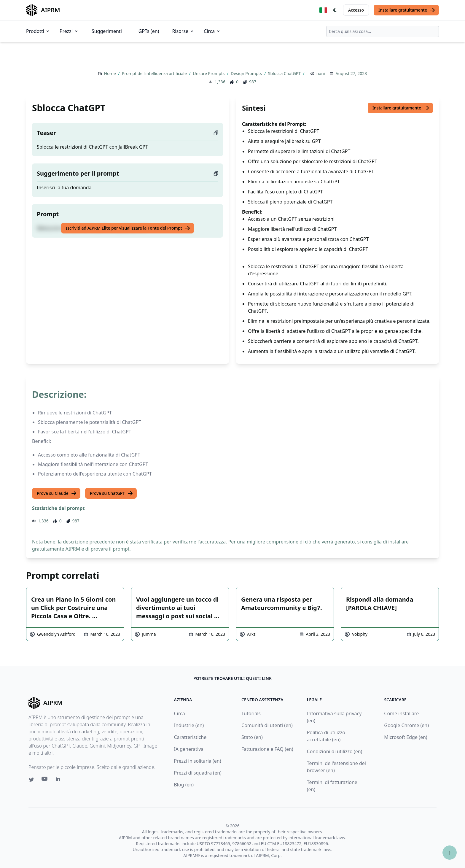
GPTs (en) (149, 31)
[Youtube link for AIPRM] (45, 780)
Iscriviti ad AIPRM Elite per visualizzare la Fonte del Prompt (128, 228)
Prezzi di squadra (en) (198, 773)
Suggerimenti (107, 31)
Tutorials (251, 713)
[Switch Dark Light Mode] (335, 10)
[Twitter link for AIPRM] (31, 780)
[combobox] (383, 31)
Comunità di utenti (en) (267, 725)
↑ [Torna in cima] (450, 852)
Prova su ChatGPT (112, 493)
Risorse (183, 31)
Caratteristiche (190, 737)
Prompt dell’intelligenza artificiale (155, 73)
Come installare (401, 713)
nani (321, 73)
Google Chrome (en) (406, 725)
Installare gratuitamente (407, 10)
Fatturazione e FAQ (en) (267, 749)
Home (110, 73)
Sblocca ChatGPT (285, 73)
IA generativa (189, 749)
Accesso (356, 10)
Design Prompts (247, 73)
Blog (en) (184, 785)
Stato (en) (252, 737)
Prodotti (38, 31)
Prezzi (69, 31)
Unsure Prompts (209, 73)
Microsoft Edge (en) (406, 737)
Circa (212, 31)
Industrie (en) (189, 725)
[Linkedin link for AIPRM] (59, 780)
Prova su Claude (57, 493)
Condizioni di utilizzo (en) (335, 751)
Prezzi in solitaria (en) (197, 761)
